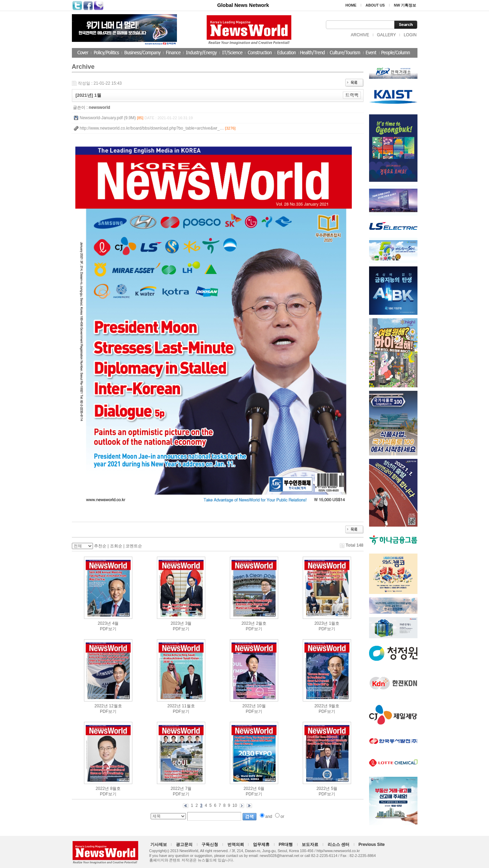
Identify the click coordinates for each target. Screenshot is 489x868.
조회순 (116, 546)
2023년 (105, 623)
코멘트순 (134, 546)
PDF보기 (108, 629)
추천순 (100, 546)
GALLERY (387, 35)
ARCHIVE (360, 35)
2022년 (101, 706)
